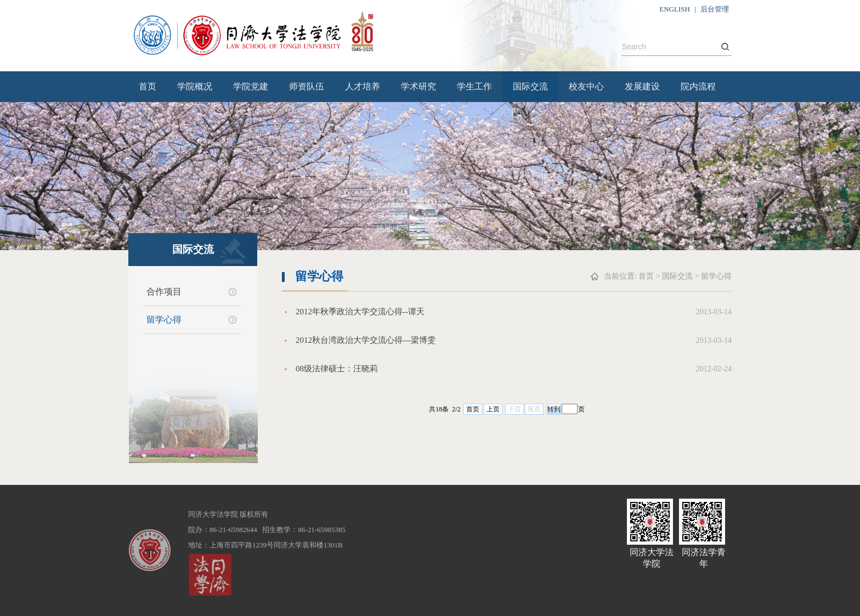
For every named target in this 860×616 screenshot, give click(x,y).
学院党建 (251, 86)
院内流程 (698, 86)
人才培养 (363, 86)
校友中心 (586, 86)
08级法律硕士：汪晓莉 (337, 369)
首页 (148, 86)
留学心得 (164, 320)
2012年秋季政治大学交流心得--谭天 (360, 312)
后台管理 (715, 9)
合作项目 (164, 292)
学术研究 (418, 86)
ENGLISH (675, 9)
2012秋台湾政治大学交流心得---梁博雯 (366, 340)
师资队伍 (307, 86)
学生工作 (474, 86)
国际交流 (530, 86)
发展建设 (642, 86)
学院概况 (195, 86)
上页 (493, 409)
